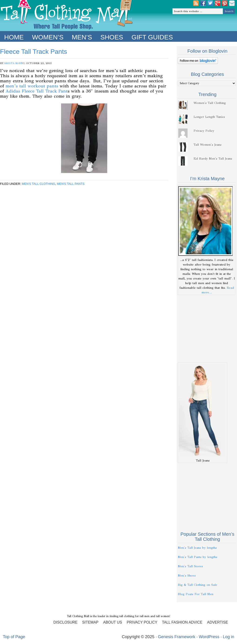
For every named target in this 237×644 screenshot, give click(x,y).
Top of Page (14, 637)
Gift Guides (152, 37)
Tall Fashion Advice (182, 622)
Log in (229, 637)
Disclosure (65, 622)
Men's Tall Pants (71, 184)
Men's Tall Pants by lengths (198, 557)
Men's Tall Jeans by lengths (197, 548)
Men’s (82, 37)
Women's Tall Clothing (210, 103)
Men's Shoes (187, 576)
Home (14, 37)
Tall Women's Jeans (208, 145)
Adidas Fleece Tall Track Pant (37, 91)
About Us (113, 622)
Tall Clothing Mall (67, 16)
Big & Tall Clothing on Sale (198, 585)
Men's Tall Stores (190, 566)
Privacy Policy (204, 131)
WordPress (209, 637)
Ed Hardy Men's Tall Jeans (213, 159)
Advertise (218, 622)
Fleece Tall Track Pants (34, 52)
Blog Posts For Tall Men (196, 594)
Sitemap (90, 622)
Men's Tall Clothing (39, 184)
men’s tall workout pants (32, 86)
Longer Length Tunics (209, 117)
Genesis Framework (177, 637)
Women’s (48, 37)
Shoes (112, 37)
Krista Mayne (15, 63)
